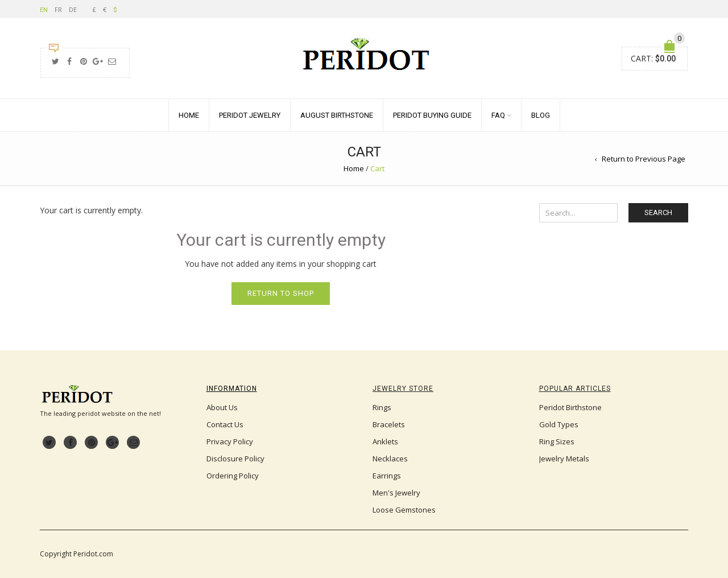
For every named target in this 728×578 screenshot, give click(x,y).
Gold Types (559, 424)
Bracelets (389, 424)
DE (73, 9)
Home (189, 115)
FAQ (498, 115)
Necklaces (390, 459)
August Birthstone (337, 115)
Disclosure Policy (235, 459)
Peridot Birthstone (570, 407)
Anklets (385, 441)
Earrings (387, 476)
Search (658, 212)
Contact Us (225, 424)
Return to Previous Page (644, 159)
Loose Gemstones (404, 510)
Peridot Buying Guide (432, 115)
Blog (541, 115)
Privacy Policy (230, 441)
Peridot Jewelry (250, 115)
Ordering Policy (233, 476)
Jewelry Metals (564, 459)
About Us (222, 407)
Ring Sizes (557, 441)
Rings (382, 407)
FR (58, 9)
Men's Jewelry (396, 493)
